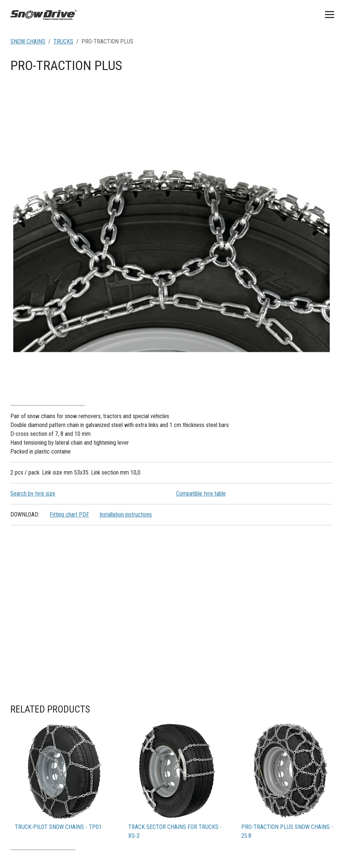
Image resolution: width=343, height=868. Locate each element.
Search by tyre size (33, 493)
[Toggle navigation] (330, 14)
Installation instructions (126, 514)
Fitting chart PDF (69, 514)
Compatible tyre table (201, 493)
